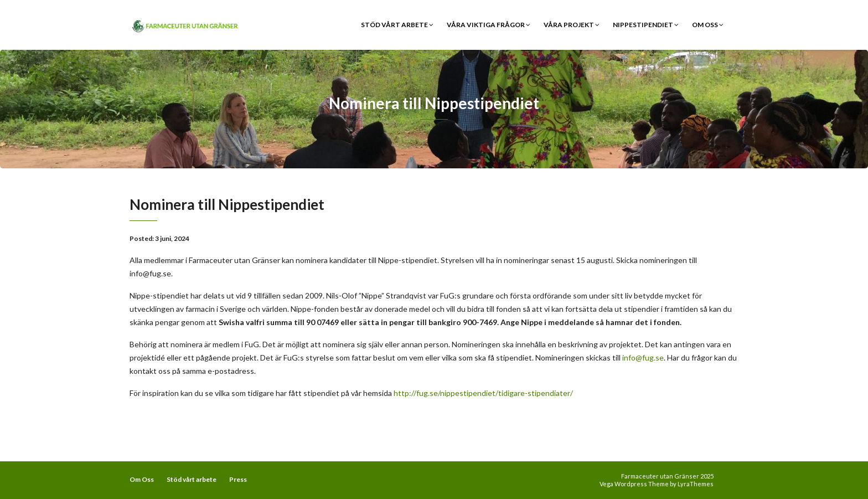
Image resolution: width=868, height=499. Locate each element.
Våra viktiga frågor (489, 25)
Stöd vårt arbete (397, 25)
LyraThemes (696, 484)
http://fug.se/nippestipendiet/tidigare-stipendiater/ (483, 393)
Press (238, 479)
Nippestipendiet (646, 25)
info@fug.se (643, 357)
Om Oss (708, 25)
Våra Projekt (572, 25)
